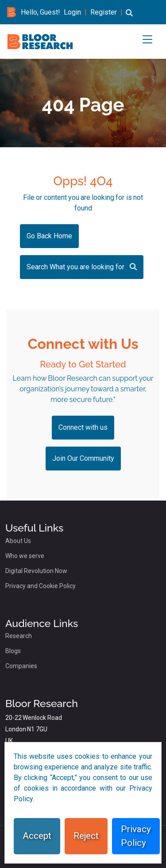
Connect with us (83, 427)
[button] (129, 17)
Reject (86, 836)
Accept (37, 836)
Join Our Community (83, 458)
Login (72, 12)
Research (19, 636)
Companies (21, 666)
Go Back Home (49, 236)
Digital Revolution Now (36, 571)
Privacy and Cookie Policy (41, 586)
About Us (18, 541)
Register (104, 12)
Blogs (13, 651)
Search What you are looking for (82, 267)
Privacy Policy (136, 836)
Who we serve (25, 556)
